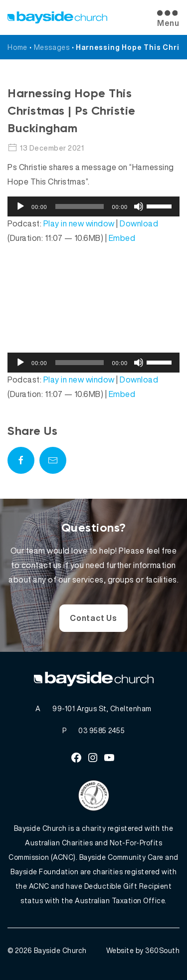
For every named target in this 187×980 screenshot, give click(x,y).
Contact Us (93, 618)
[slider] (80, 206)
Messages (52, 47)
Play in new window (79, 223)
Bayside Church (60, 950)
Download (139, 223)
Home (17, 47)
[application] (93, 206)
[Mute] (139, 206)
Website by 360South (143, 950)
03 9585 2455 (101, 730)
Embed (122, 238)
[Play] (20, 206)
